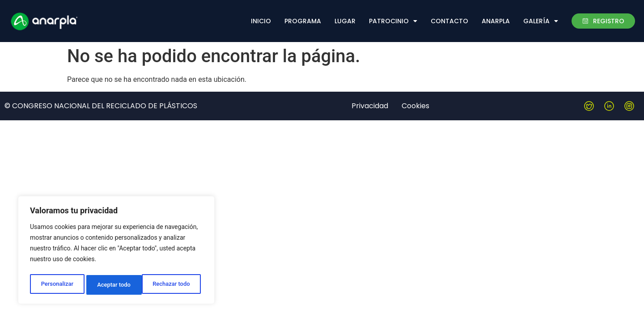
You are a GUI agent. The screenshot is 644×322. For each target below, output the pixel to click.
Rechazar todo (116, 285)
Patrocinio (393, 21)
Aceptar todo (176, 285)
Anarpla (496, 21)
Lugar (345, 21)
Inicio (261, 21)
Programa (303, 21)
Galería (541, 21)
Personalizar (56, 285)
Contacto (449, 21)
